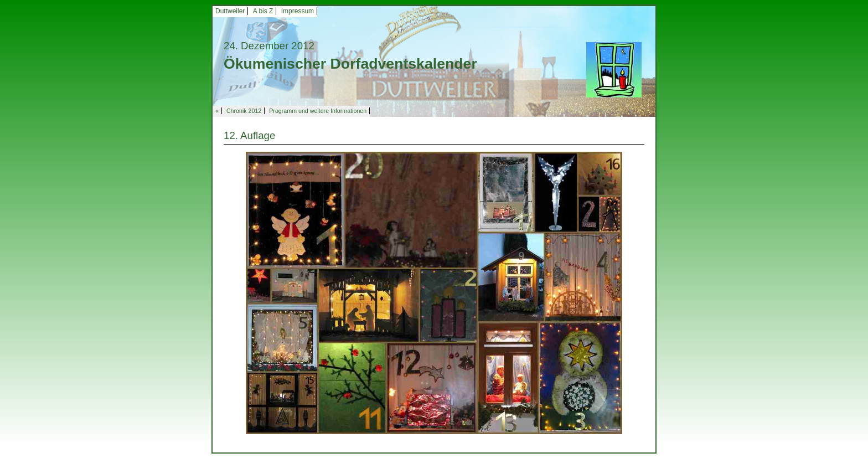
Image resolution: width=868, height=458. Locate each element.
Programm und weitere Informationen (318, 111)
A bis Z (263, 11)
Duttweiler (230, 11)
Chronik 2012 (244, 111)
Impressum (298, 11)
